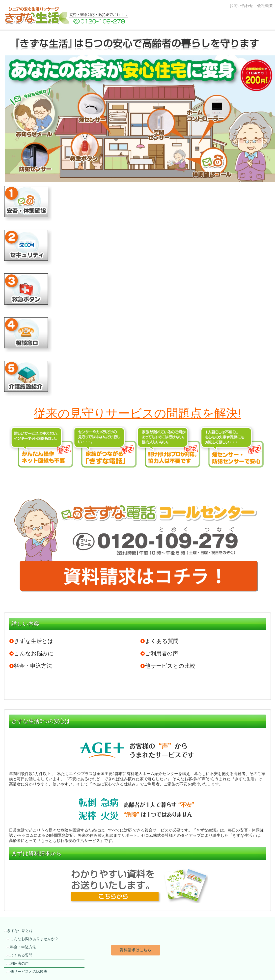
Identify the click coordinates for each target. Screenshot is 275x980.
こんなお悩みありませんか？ (34, 939)
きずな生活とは (31, 641)
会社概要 (264, 6)
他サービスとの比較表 (29, 971)
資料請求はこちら (136, 950)
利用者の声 (19, 963)
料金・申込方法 (30, 666)
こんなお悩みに (31, 653)
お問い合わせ (241, 6)
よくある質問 (159, 641)
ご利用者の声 (159, 653)
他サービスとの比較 (168, 666)
